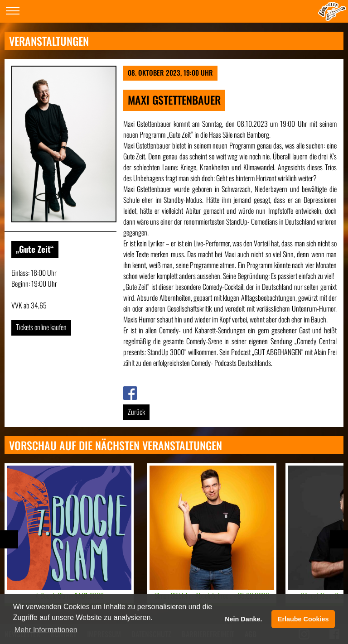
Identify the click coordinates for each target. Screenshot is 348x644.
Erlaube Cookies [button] (303, 619)
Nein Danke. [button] (243, 619)
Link (128, 392)
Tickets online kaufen (41, 327)
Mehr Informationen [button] (46, 630)
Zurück (136, 412)
